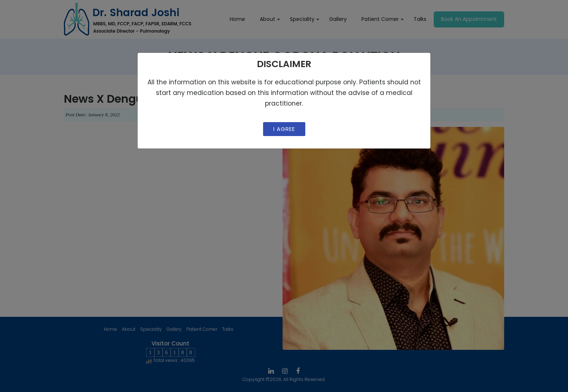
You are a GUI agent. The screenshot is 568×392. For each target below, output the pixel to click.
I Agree (284, 129)
